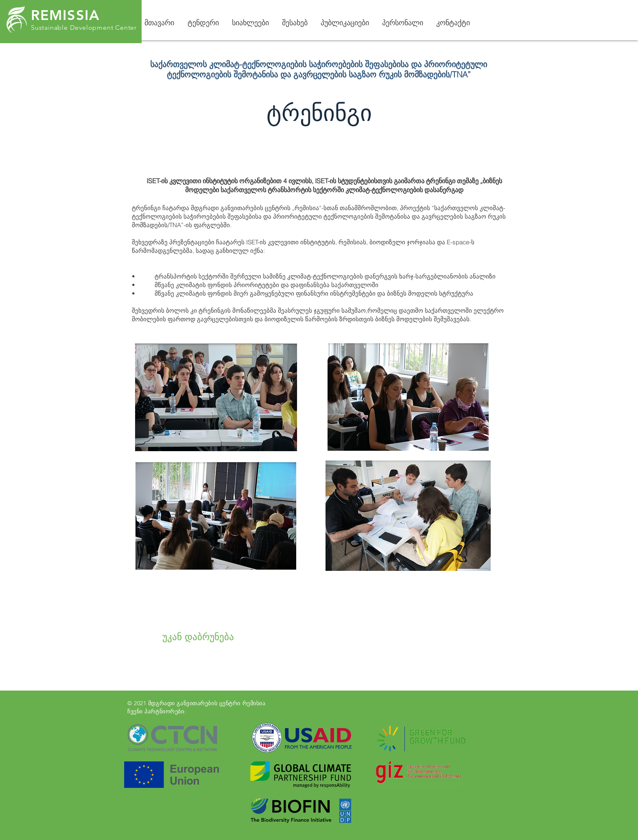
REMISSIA (66, 15)
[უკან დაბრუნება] (198, 637)
